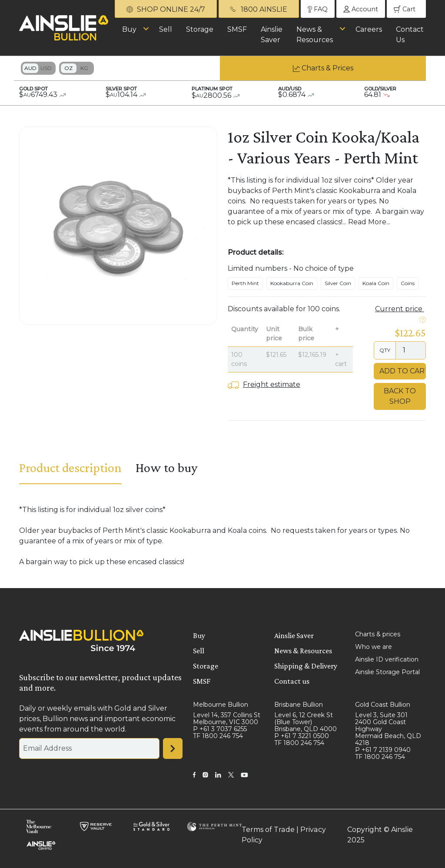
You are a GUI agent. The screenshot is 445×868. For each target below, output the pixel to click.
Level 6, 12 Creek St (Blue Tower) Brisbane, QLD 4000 (306, 722)
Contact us (292, 681)
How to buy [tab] (166, 467)
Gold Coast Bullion (383, 705)
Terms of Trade (268, 830)
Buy (129, 29)
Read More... (369, 222)
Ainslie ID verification (387, 659)
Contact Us (410, 35)
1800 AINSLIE (259, 9)
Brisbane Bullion (299, 705)
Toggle (38, 68)
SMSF (237, 29)
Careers (369, 29)
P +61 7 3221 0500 (302, 736)
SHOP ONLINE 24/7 (166, 9)
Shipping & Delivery (306, 666)
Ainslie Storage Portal (387, 672)
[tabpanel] (222, 536)
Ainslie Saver (272, 35)
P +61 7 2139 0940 (383, 750)
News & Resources (315, 35)
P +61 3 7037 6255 (220, 729)
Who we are (374, 647)
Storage (200, 29)
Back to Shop (400, 396)
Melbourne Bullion (221, 705)
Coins (408, 283)
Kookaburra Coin (292, 283)
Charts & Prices (327, 68)
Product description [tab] (70, 467)
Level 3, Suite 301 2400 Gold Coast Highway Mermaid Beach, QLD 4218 (388, 729)
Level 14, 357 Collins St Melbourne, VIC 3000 (227, 718)
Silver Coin (338, 283)
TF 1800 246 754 (218, 736)
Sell (166, 29)
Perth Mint (245, 283)
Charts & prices (378, 634)
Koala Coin (376, 283)
